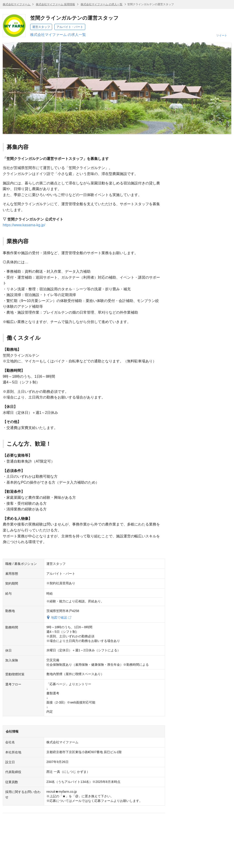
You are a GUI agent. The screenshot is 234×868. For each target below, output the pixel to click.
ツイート (222, 35)
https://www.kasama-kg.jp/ (24, 225)
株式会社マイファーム (17, 4)
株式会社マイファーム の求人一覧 (102, 4)
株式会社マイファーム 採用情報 (55, 4)
